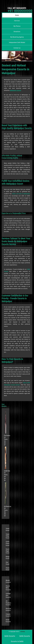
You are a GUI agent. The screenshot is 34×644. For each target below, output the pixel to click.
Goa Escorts (6, 563)
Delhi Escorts (10, 636)
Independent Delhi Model (17, 42)
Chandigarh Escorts (6, 569)
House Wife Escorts (6, 588)
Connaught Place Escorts (6, 543)
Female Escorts (6, 615)
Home (17, 15)
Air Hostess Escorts (6, 603)
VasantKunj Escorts (6, 529)
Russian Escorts (6, 609)
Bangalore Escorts (6, 557)
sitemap (23, 631)
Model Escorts (6, 581)
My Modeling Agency (17, 37)
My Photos (17, 26)
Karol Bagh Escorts (6, 551)
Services (17, 21)
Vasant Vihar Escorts (6, 536)
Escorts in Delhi (17, 641)
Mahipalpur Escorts (15, 90)
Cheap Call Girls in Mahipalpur (21, 194)
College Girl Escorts (6, 595)
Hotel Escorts (6, 621)
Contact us (17, 48)
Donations (17, 31)
